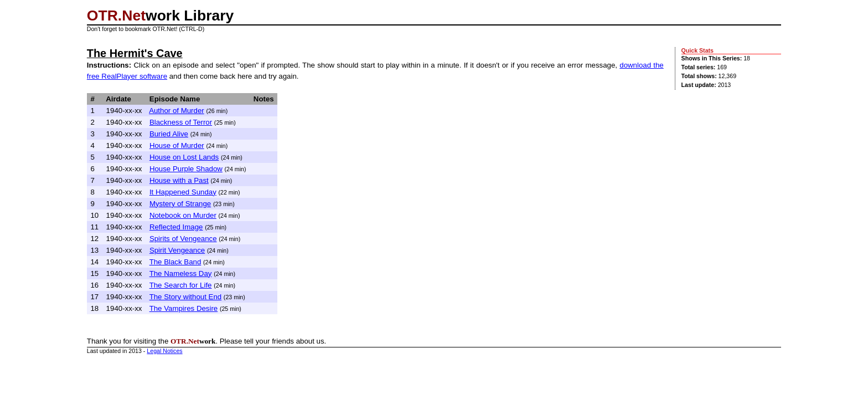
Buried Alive (169, 134)
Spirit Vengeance (177, 250)
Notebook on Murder (183, 215)
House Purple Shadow (186, 169)
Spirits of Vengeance (183, 239)
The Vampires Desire (184, 308)
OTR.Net (116, 16)
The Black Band (175, 262)
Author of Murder (177, 111)
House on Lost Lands (184, 157)
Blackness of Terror (181, 122)
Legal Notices (164, 351)
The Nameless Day (181, 273)
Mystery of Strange (180, 204)
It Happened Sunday (183, 192)
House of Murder (177, 145)
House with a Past (179, 180)
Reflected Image (176, 227)
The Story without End (186, 297)
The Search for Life (181, 285)
